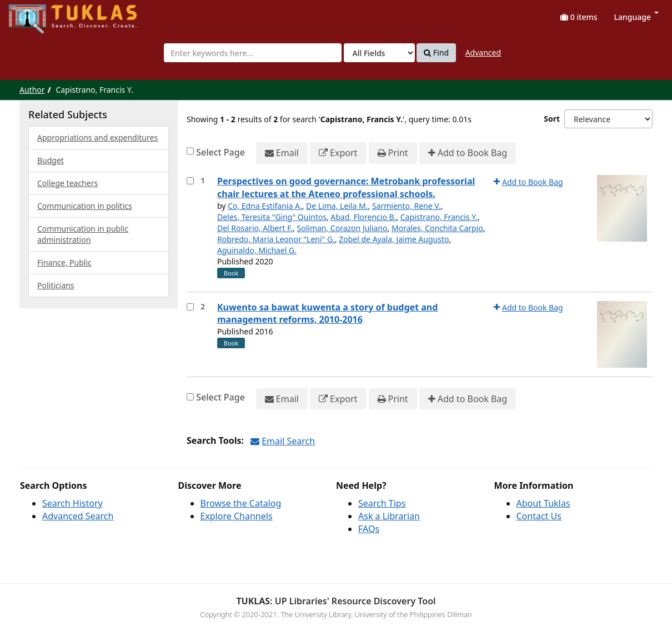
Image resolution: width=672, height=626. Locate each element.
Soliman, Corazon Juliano (342, 228)
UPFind (36, 14)
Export (338, 153)
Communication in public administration (83, 234)
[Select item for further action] (190, 181)
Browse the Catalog (241, 503)
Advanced (483, 52)
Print (393, 153)
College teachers (67, 183)
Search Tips (382, 503)
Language (636, 17)
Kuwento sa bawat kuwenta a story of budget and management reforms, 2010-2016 (327, 314)
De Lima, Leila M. (337, 206)
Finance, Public (64, 262)
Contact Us (539, 516)
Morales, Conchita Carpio (437, 228)
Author (32, 90)
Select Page (220, 152)
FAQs (369, 529)
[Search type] (379, 53)
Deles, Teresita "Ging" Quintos (272, 217)
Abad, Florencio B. (363, 217)
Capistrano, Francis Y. (439, 217)
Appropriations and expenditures (97, 137)
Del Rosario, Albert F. (255, 228)
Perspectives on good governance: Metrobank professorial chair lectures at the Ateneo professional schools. (346, 187)
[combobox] (253, 53)
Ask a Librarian (389, 516)
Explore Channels (237, 516)
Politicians (56, 285)
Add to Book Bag (468, 153)
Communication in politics (85, 206)
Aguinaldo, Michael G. (257, 250)
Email (282, 153)
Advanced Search (78, 516)
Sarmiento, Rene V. (407, 206)
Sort (552, 119)
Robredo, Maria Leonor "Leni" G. (276, 239)
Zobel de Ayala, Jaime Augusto (394, 239)
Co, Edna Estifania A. (265, 206)
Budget (51, 160)
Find (436, 53)
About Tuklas (543, 503)
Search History (72, 503)
